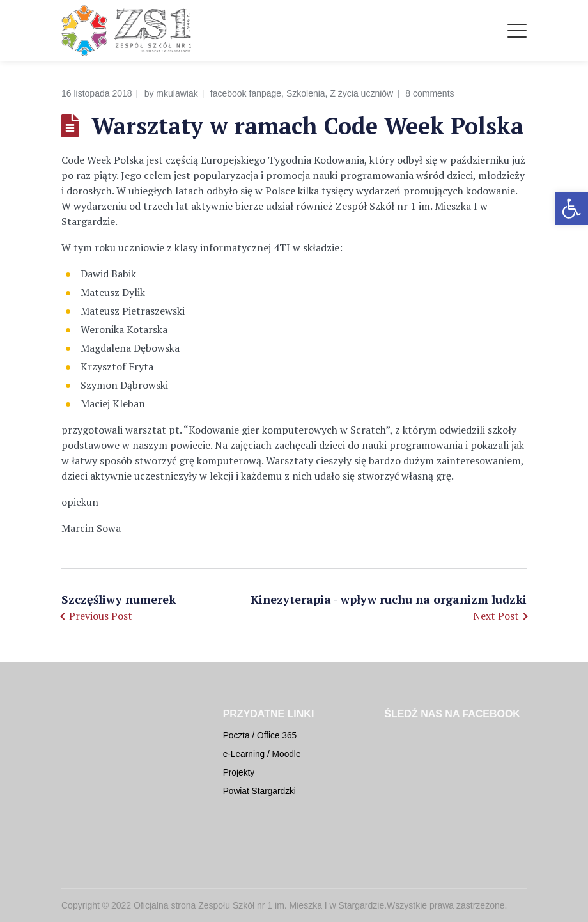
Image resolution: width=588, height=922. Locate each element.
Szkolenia (306, 93)
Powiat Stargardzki (259, 791)
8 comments (429, 93)
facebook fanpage (246, 93)
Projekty (239, 773)
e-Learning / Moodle (262, 754)
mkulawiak (177, 93)
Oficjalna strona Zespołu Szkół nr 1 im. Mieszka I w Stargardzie (259, 905)
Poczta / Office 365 (260, 736)
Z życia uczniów (361, 93)
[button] (571, 208)
